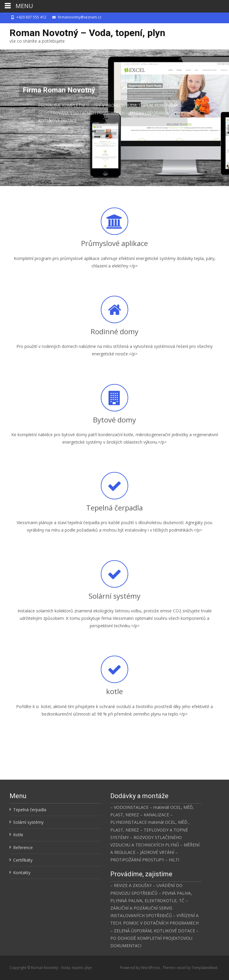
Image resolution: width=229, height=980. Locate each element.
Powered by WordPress (140, 968)
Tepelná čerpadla (30, 810)
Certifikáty (23, 860)
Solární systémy (28, 822)
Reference (23, 847)
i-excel (181, 968)
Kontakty (22, 873)
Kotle (18, 835)
